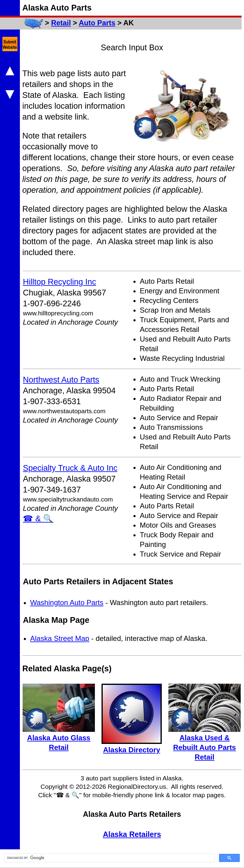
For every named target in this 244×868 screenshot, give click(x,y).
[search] (109, 858)
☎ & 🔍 (38, 519)
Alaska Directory (131, 750)
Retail (61, 23)
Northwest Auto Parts (61, 380)
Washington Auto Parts (67, 603)
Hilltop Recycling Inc (59, 282)
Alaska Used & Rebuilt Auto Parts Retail (205, 747)
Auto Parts (97, 23)
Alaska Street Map (60, 638)
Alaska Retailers (132, 834)
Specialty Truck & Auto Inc (70, 468)
